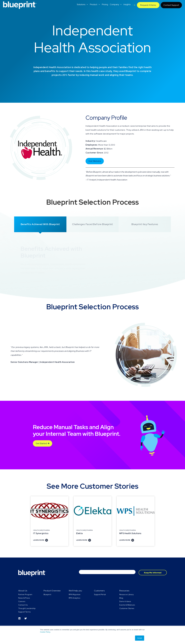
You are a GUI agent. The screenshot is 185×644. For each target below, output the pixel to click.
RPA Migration (75, 594)
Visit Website (95, 161)
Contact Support (171, 5)
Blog (121, 598)
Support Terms (24, 612)
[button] (135, 5)
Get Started (43, 443)
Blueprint (47, 594)
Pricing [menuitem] (105, 4)
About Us (23, 591)
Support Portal (100, 594)
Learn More (41, 540)
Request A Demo (148, 5)
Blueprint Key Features (145, 224)
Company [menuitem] (114, 4)
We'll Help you (75, 591)
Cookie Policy (45, 632)
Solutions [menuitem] (81, 4)
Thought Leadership (27, 608)
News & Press (24, 598)
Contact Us (23, 605)
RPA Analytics (74, 598)
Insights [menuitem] (127, 4)
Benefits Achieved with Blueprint (40, 224)
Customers (99, 591)
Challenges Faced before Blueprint (92, 224)
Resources (124, 591)
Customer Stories (127, 608)
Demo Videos (125, 601)
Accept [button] (140, 638)
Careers (22, 601)
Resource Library (126, 594)
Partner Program (25, 594)
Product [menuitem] (94, 4)
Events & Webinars (127, 605)
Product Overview (52, 591)
